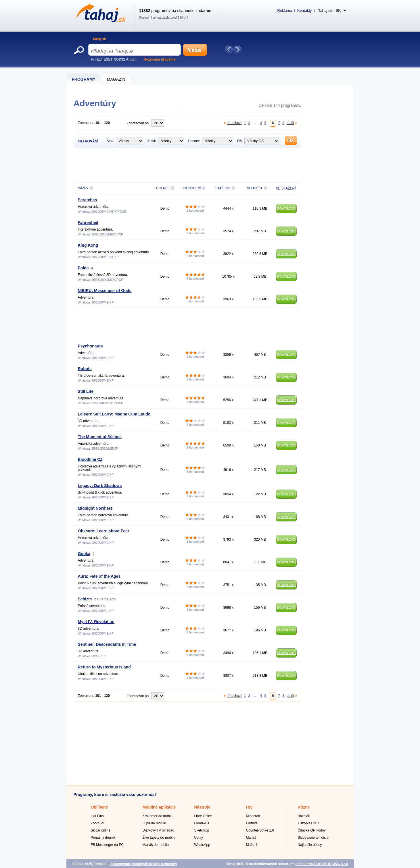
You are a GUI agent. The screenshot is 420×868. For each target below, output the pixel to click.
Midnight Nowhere (95, 508)
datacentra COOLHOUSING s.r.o (322, 864)
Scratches (88, 200)
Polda (83, 268)
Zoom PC (98, 823)
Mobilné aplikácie (159, 807)
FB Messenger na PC (107, 845)
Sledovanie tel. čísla (313, 838)
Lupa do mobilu (154, 823)
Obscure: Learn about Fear (104, 531)
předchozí (234, 123)
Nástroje (202, 807)
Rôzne (304, 807)
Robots (85, 369)
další (290, 123)
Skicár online (101, 830)
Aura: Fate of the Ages (99, 576)
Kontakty (305, 10)
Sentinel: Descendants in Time (107, 644)
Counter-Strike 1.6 (260, 830)
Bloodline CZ (90, 459)
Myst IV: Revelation (96, 622)
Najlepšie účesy (310, 845)
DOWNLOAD (286, 208)
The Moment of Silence (100, 437)
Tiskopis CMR (308, 823)
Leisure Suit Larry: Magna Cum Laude (114, 414)
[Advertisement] (178, 165)
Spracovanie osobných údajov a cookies (144, 864)
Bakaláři (304, 816)
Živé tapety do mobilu (159, 838)
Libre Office (203, 816)
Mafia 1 (252, 845)
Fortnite (252, 823)
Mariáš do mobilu (156, 845)
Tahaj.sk (99, 39)
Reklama (285, 10)
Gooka (84, 554)
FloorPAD (202, 823)
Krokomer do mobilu (158, 816)
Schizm (85, 599)
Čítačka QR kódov (312, 830)
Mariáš (251, 838)
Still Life (86, 391)
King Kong (88, 245)
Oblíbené (99, 807)
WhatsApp (202, 845)
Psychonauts (90, 346)
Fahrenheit (88, 223)
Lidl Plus (97, 816)
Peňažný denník (103, 838)
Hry (249, 807)
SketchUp (202, 830)
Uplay (199, 838)
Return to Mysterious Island (104, 667)
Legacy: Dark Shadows (100, 486)
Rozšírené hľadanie (159, 59)
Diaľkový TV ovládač (158, 830)
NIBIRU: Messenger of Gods (105, 291)
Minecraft (253, 816)
